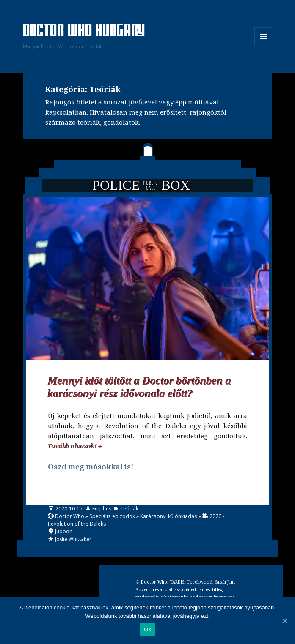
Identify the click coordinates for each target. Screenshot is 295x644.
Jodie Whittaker (73, 539)
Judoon (64, 531)
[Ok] (284, 621)
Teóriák (129, 509)
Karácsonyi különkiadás (169, 516)
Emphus (102, 509)
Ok (147, 629)
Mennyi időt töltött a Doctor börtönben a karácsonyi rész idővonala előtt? (139, 387)
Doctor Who (70, 516)
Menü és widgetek (263, 45)
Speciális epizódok (112, 516)
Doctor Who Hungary (84, 31)
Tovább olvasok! (72, 446)
